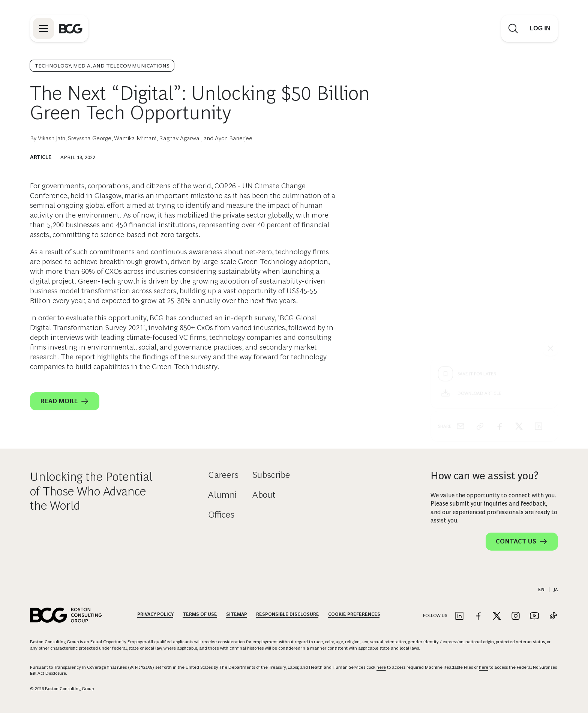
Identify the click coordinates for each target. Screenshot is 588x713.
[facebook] (499, 290)
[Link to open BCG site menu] (43, 29)
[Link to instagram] (516, 616)
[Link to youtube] (534, 616)
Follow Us (435, 615)
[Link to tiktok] (553, 616)
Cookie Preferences (354, 614)
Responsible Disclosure (288, 614)
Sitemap (237, 614)
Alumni (222, 495)
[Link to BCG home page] (71, 29)
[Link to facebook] (478, 616)
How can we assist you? (484, 476)
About (264, 495)
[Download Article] (494, 257)
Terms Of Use (200, 614)
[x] (519, 290)
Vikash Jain (52, 138)
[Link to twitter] (497, 616)
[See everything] (550, 212)
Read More (65, 401)
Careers (223, 475)
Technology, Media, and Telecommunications (102, 66)
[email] (460, 290)
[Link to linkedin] (459, 616)
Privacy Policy (155, 614)
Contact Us (522, 542)
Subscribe (271, 475)
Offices (221, 514)
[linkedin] (538, 290)
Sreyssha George (90, 138)
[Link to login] (540, 29)
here (381, 667)
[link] (480, 290)
